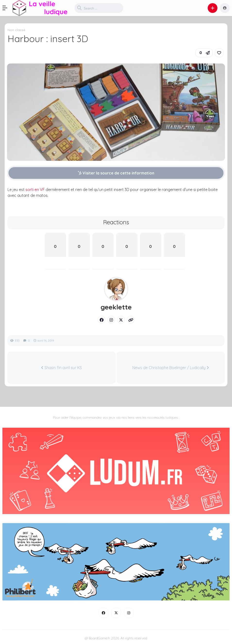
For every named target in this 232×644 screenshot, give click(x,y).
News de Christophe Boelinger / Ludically (171, 368)
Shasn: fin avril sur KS (61, 368)
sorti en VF (35, 190)
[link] (219, 53)
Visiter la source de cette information (116, 173)
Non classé (16, 30)
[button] (7, 8)
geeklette (116, 307)
